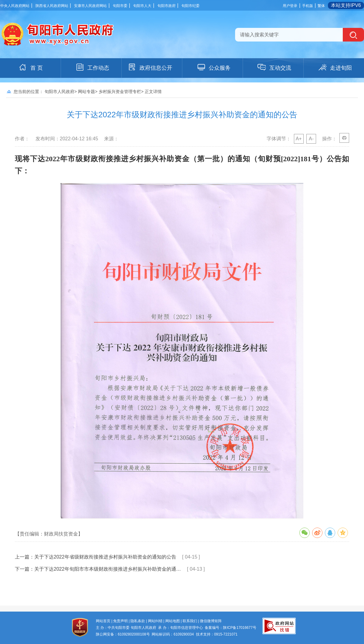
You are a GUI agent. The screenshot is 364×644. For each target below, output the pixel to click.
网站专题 (86, 92)
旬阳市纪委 (190, 6)
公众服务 (214, 67)
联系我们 (190, 621)
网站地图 (173, 621)
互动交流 (274, 67)
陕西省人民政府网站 (52, 6)
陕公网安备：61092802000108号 (123, 634)
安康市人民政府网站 (90, 6)
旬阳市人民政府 (59, 92)
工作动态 (92, 67)
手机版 (308, 6)
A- (311, 139)
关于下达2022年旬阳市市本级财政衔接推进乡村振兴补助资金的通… (108, 569)
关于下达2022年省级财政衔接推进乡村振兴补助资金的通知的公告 (105, 557)
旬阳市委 (120, 6)
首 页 (30, 67)
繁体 (321, 6)
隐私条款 (138, 621)
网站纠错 (155, 621)
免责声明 (120, 621)
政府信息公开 (150, 67)
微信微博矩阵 (211, 621)
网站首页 (103, 621)
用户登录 (290, 6)
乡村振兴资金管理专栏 (120, 92)
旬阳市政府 (167, 6)
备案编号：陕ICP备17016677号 (230, 628)
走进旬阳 (335, 67)
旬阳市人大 (142, 6)
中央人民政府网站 (15, 6)
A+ (299, 139)
